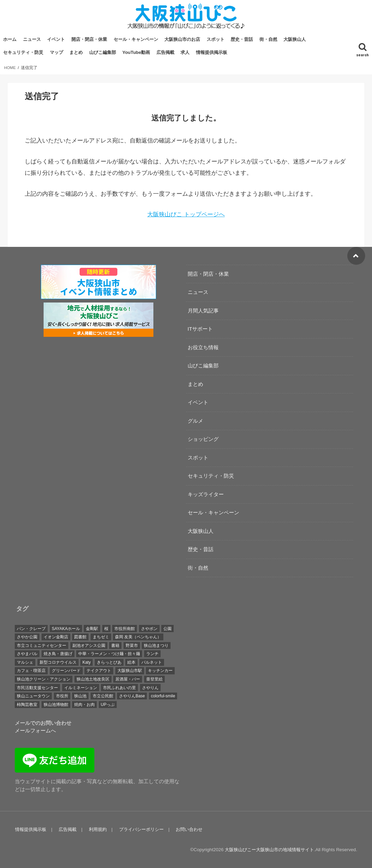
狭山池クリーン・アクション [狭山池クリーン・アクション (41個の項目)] (44, 679)
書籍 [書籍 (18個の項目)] (115, 645)
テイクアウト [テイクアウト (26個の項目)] (99, 671)
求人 (185, 52)
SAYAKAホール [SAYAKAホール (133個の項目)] (66, 628)
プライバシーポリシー (139, 829)
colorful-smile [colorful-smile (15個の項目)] (163, 696)
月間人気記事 (203, 310)
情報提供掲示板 (212, 52)
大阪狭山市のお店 (182, 39)
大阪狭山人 (295, 39)
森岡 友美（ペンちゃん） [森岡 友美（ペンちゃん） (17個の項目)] (138, 637)
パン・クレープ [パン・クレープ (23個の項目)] (31, 628)
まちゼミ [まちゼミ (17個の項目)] (101, 637)
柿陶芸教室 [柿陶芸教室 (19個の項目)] (27, 704)
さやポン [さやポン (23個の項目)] (149, 628)
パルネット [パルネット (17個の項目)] (152, 662)
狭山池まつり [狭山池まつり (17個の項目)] (156, 645)
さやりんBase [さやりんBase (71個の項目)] (132, 696)
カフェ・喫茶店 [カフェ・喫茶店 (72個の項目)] (31, 671)
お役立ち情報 (203, 347)
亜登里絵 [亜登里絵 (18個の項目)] (154, 679)
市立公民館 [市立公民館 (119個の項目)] (103, 696)
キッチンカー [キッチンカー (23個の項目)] (160, 671)
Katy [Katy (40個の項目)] (86, 662)
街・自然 (268, 39)
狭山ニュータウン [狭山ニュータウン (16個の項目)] (33, 696)
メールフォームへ (35, 730)
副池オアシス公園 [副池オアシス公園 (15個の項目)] (89, 645)
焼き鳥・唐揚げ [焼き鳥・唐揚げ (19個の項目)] (58, 654)
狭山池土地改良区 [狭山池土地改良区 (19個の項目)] (93, 679)
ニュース (32, 39)
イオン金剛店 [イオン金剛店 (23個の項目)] (56, 637)
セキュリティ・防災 (23, 52)
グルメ (195, 420)
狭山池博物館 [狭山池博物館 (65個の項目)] (56, 704)
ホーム (10, 39)
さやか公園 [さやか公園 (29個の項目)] (27, 637)
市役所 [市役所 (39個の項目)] (62, 696)
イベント (56, 39)
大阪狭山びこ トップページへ (186, 214)
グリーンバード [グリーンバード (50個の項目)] (66, 671)
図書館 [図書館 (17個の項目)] (80, 637)
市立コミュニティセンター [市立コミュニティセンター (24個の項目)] (42, 645)
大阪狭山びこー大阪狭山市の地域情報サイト (269, 849)
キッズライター (206, 494)
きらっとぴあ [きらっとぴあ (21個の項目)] (109, 662)
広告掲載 (165, 52)
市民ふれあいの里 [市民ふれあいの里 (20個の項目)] (119, 687)
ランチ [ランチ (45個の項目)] (152, 654)
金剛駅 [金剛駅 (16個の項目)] (92, 628)
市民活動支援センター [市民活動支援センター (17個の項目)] (37, 687)
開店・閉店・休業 (89, 39)
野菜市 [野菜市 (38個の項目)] (132, 645)
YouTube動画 (136, 52)
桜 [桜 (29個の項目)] (106, 628)
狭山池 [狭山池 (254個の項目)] (80, 696)
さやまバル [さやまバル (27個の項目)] (27, 654)
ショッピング (203, 439)
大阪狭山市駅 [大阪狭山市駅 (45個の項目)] (130, 671)
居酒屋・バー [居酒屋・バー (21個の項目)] (128, 679)
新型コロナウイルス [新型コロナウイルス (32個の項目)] (58, 662)
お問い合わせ (187, 829)
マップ (56, 52)
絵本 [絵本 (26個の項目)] (131, 662)
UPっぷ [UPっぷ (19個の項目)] (108, 704)
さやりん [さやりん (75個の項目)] (150, 687)
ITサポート (200, 328)
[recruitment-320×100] (98, 332)
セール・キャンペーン (136, 39)
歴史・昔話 (242, 39)
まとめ (76, 52)
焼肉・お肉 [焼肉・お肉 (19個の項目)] (84, 704)
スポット (216, 39)
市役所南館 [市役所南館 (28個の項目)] (125, 628)
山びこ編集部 (103, 52)
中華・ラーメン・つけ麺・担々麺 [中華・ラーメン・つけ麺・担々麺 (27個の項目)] (109, 654)
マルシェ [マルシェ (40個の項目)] (25, 662)
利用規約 (96, 829)
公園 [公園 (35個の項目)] (167, 628)
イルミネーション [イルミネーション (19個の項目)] (81, 687)
